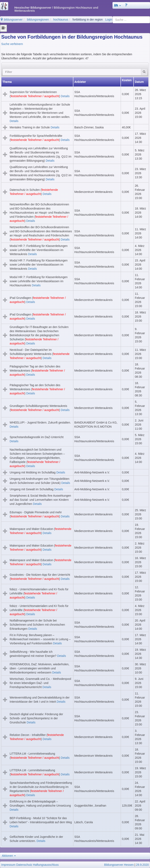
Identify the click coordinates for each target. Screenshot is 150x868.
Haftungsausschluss (46, 865)
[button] (118, 5)
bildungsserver (11, 20)
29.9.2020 (142, 865)
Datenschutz (24, 865)
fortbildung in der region (88, 20)
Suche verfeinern (12, 44)
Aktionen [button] (9, 856)
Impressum (8, 865)
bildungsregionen (38, 20)
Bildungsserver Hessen (119, 865)
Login (109, 20)
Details (65, 96)
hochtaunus (61, 20)
